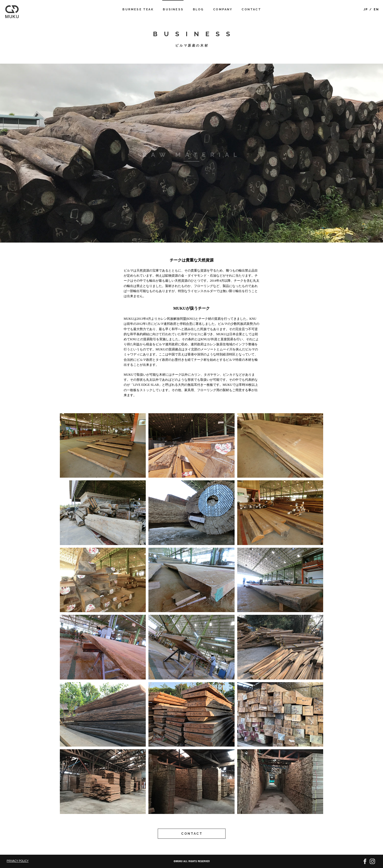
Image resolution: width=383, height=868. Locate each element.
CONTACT (251, 9)
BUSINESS (173, 9)
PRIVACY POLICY (18, 861)
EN (376, 9)
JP (366, 9)
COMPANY (223, 9)
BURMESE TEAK (138, 9)
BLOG (198, 9)
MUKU (12, 12)
